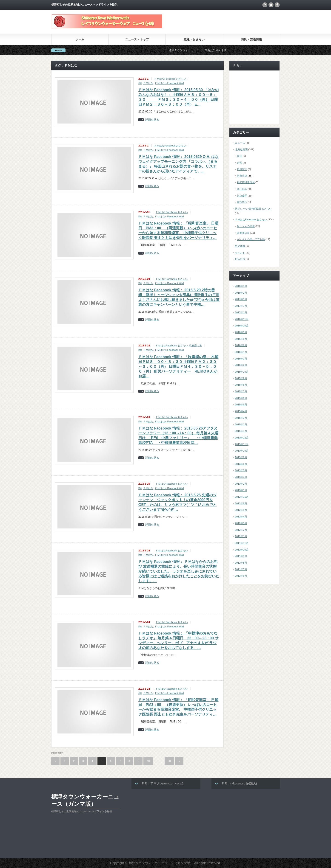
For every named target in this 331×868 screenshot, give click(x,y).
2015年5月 (241, 405)
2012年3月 (241, 523)
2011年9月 (241, 556)
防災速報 (240, 246)
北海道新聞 (241, 149)
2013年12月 (242, 438)
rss (265, 5)
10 (148, 761)
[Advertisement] (226, 22)
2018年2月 (241, 293)
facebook (277, 5)
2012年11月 (242, 497)
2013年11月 (242, 444)
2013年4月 (241, 477)
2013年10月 (242, 451)
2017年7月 (241, 306)
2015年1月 (241, 431)
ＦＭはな (148, 83)
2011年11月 (242, 543)
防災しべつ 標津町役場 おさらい (253, 209)
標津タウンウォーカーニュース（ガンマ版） (85, 800)
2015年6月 (241, 398)
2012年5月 (241, 510)
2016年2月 (241, 365)
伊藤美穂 (242, 176)
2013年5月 (241, 470)
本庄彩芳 (242, 189)
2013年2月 (241, 484)
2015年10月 (242, 372)
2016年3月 (241, 359)
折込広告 (240, 259)
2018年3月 (241, 286)
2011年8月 (241, 563)
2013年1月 (241, 490)
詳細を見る (152, 120)
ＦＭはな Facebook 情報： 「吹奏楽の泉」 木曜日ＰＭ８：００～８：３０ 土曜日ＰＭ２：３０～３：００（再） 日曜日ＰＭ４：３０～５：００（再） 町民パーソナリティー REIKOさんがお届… (178, 367)
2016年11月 (242, 319)
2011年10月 (242, 550)
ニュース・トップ (137, 39)
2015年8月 (241, 385)
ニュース (240, 143)
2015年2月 (241, 424)
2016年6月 (241, 345)
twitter (271, 5)
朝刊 (240, 156)
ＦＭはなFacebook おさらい (170, 79)
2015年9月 (241, 378)
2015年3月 (241, 418)
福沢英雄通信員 (246, 182)
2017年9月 (241, 299)
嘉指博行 (242, 202)
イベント (240, 253)
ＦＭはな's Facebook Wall (169, 83)
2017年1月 (241, 312)
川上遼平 (242, 196)
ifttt (140, 83)
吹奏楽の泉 (195, 346)
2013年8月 (241, 457)
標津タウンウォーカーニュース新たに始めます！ (211, 50)
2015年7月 (241, 391)
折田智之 (242, 169)
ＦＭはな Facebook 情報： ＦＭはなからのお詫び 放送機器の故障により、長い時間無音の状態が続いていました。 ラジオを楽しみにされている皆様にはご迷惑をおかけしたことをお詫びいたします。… (179, 571)
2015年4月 (241, 411)
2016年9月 (241, 332)
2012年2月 (241, 530)
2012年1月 (241, 536)
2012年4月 (241, 517)
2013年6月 (241, 464)
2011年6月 (241, 576)
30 (169, 761)
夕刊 (240, 163)
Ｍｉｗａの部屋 (246, 226)
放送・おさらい (194, 39)
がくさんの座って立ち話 (251, 239)
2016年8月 (241, 339)
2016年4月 (241, 352)
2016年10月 (242, 326)
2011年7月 (241, 569)
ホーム (80, 39)
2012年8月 (241, 503)
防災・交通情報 (251, 39)
